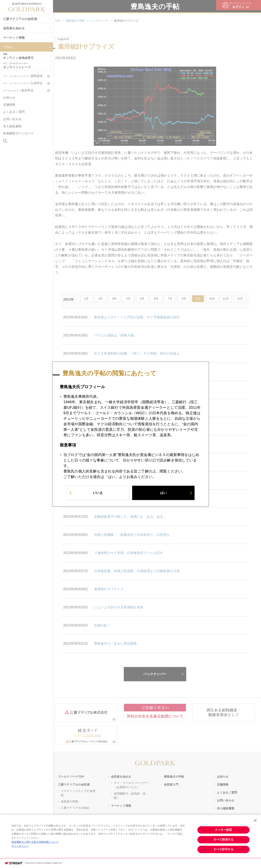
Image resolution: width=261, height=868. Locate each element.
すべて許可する (223, 849)
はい (163, 494)
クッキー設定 (223, 830)
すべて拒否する (223, 839)
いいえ (98, 494)
